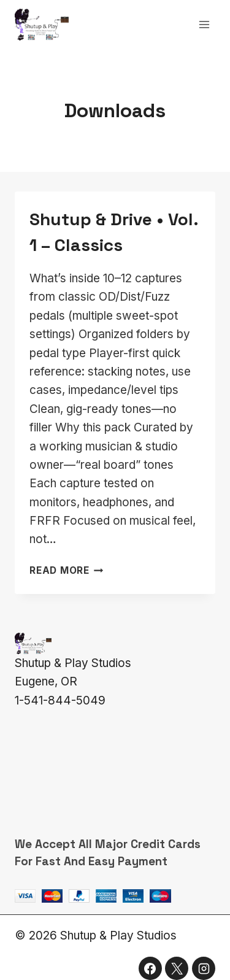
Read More (67, 570)
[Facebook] (150, 968)
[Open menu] (204, 24)
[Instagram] (204, 968)
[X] (177, 968)
